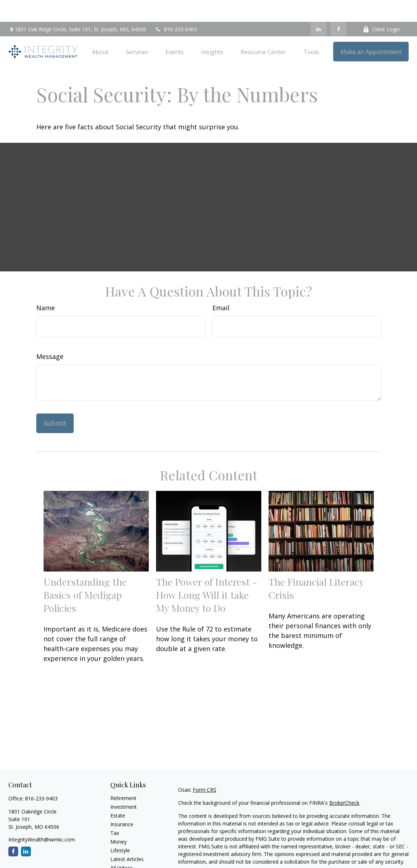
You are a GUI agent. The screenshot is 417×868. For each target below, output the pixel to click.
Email (221, 286)
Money (118, 820)
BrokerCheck (344, 781)
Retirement (123, 776)
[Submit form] (55, 401)
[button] (100, 30)
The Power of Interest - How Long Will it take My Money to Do (207, 573)
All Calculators (127, 855)
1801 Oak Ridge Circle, (77, 7)
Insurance (122, 802)
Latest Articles (127, 837)
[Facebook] (338, 7)
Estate (118, 794)
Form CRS (205, 768)
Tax (115, 811)
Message (50, 335)
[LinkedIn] (318, 7)
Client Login (381, 7)
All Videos (122, 846)
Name (46, 286)
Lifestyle (120, 829)
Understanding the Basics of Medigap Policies (85, 573)
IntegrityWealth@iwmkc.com (42, 818)
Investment (124, 785)
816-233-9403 (176, 7)
